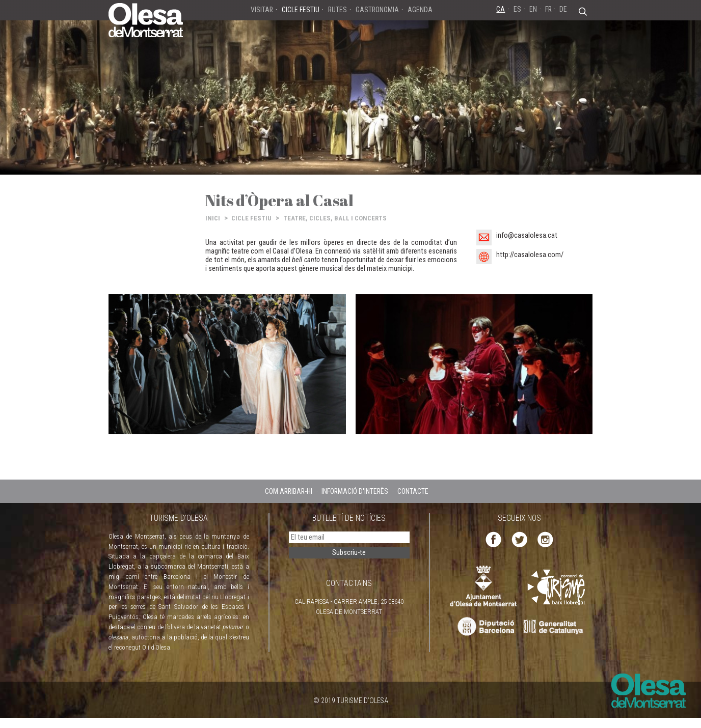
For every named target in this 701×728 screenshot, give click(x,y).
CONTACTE (413, 491)
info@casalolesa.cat (527, 235)
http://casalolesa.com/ (530, 255)
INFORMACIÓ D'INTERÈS (355, 491)
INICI (213, 218)
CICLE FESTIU (251, 218)
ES (517, 9)
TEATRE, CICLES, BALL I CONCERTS (335, 218)
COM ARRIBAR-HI (289, 491)
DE (563, 9)
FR (548, 9)
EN (533, 9)
